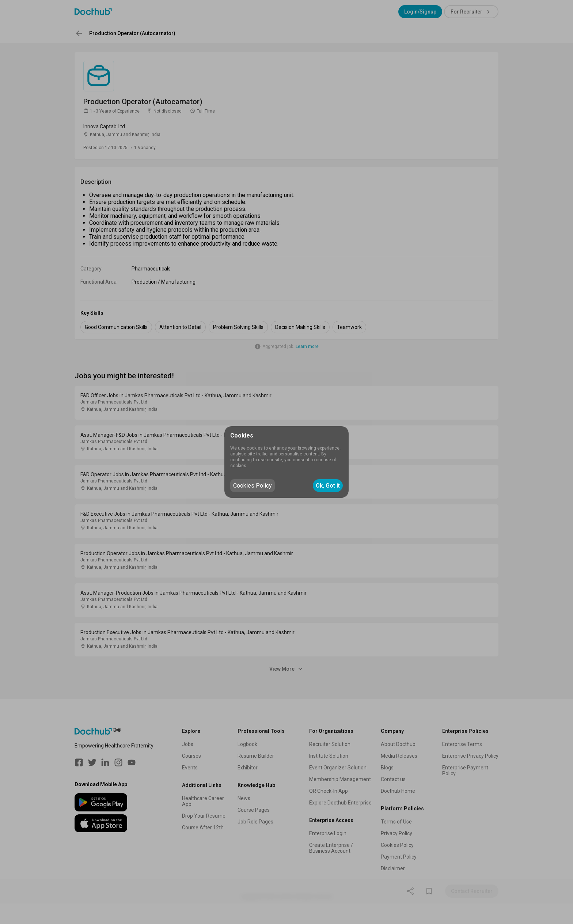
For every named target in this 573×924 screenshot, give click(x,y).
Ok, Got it (328, 486)
